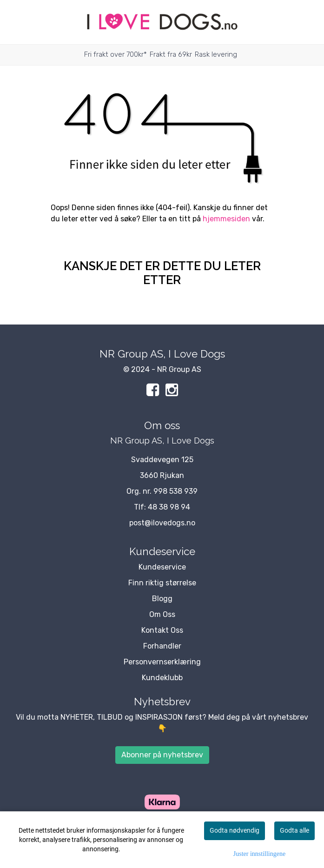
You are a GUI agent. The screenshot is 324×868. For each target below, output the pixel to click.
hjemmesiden (226, 219)
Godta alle (294, 830)
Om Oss (162, 614)
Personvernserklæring (162, 662)
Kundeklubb (162, 678)
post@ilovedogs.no (162, 523)
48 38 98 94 (169, 507)
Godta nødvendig (235, 830)
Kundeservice (162, 567)
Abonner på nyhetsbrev (162, 755)
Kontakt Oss (162, 630)
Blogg (162, 599)
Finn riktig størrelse (162, 583)
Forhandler (162, 646)
